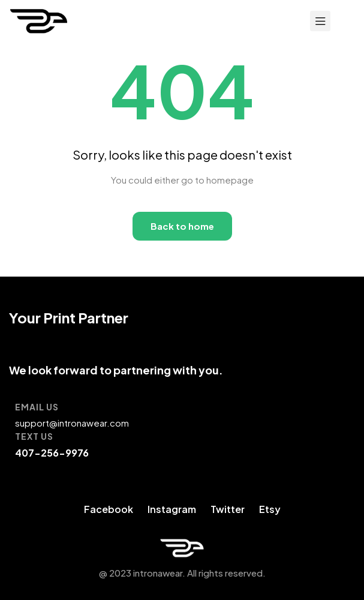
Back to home (182, 226)
